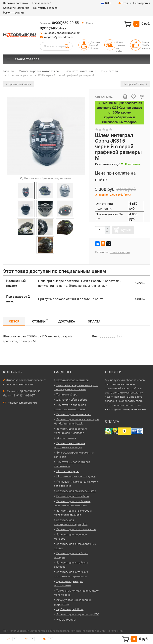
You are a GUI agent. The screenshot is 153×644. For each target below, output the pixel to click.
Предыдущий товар (18, 84)
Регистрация (142, 3)
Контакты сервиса (45, 8)
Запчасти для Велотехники (74, 414)
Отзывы (40, 321)
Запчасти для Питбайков (73, 496)
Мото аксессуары (68, 471)
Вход (123, 3)
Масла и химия (66, 438)
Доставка (67, 321)
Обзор (14, 321)
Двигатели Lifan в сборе (72, 400)
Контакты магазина (16, 8)
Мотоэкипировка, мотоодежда (76, 476)
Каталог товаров (23, 59)
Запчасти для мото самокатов (76, 529)
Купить (127, 230)
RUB (106, 3)
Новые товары (66, 620)
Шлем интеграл (120, 252)
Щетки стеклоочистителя (73, 380)
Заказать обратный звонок (62, 33)
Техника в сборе (67, 394)
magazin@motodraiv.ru (59, 37)
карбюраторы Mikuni (70, 609)
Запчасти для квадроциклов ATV (78, 614)
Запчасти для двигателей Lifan (76, 491)
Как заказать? (41, 3)
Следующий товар (135, 84)
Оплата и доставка (15, 3)
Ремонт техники (13, 13)
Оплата (94, 321)
